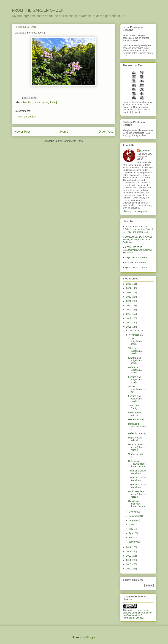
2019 (129, 310)
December (134, 331)
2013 (129, 552)
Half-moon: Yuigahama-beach (135, 370)
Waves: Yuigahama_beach (137, 389)
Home (64, 132)
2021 (129, 301)
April (131, 533)
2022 (129, 297)
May (131, 529)
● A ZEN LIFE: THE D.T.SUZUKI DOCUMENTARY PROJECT (138, 250)
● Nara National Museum (135, 262)
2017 (129, 318)
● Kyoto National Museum (135, 268)
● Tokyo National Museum (135, 257)
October (133, 512)
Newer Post (22, 132)
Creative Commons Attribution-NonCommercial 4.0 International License (138, 615)
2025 (129, 284)
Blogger (91, 637)
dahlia (37, 102)
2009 (129, 569)
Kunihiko (145, 151)
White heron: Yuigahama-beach (135, 351)
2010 (129, 564)
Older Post (106, 132)
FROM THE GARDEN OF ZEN (38, 10)
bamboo (28, 102)
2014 (129, 547)
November (134, 335)
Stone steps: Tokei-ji (134, 407)
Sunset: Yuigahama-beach (135, 341)
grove (45, 102)
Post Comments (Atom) (71, 141)
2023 (129, 293)
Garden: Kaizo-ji (136, 419)
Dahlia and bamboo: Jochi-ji (137, 427)
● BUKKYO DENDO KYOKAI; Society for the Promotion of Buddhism (137, 240)
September (134, 516)
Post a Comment (28, 117)
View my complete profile (135, 211)
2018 (129, 314)
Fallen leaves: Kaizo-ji (135, 414)
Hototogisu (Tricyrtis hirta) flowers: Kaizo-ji (137, 464)
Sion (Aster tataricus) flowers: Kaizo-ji (137, 504)
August (132, 520)
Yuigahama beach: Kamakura (137, 472)
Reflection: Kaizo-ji (137, 433)
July (131, 525)
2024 (129, 288)
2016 (129, 323)
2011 (129, 560)
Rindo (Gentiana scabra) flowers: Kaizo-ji (137, 447)
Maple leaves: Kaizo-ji (135, 439)
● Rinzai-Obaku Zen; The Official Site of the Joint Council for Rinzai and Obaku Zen (138, 229)
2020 (129, 305)
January (133, 542)
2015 (129, 327)
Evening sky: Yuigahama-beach (135, 360)
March (132, 538)
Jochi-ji (53, 102)
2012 (129, 556)
